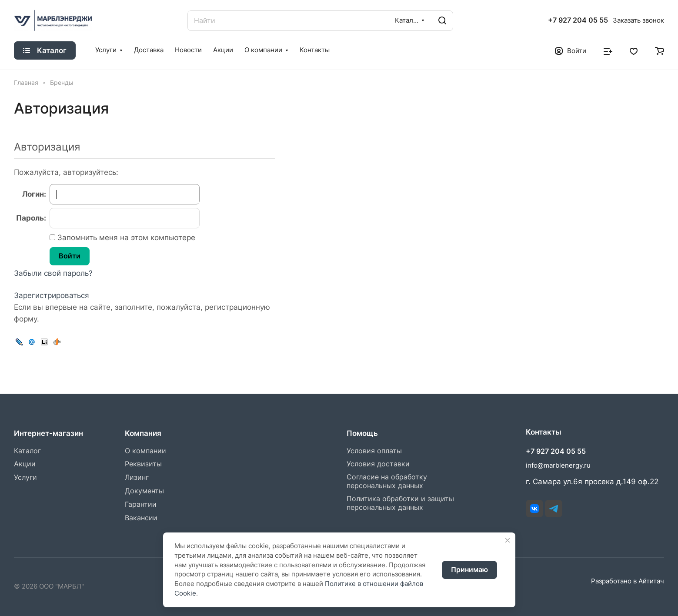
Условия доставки (378, 464)
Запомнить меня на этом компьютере (125, 238)
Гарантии (141, 504)
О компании (145, 451)
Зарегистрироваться (52, 295)
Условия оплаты (374, 451)
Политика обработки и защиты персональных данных (400, 503)
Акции (25, 464)
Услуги (25, 477)
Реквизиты (143, 464)
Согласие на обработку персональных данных (387, 481)
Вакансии (141, 518)
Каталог (27, 451)
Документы (144, 491)
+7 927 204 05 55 (578, 20)
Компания (143, 433)
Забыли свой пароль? (53, 273)
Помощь (362, 433)
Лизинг (137, 477)
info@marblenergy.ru (558, 465)
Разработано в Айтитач (628, 581)
